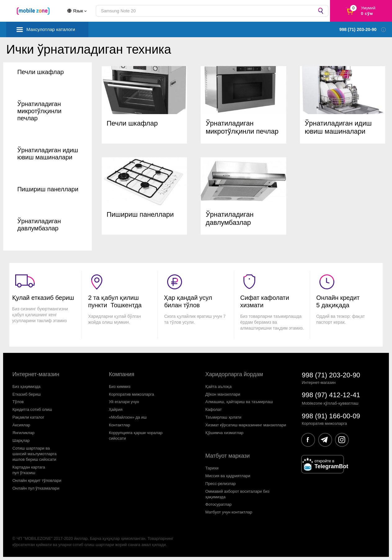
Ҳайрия (116, 409)
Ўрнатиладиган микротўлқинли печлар (39, 111)
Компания (122, 374)
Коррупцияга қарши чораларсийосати (136, 436)
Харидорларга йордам (234, 374)
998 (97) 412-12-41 (331, 395)
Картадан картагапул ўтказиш (29, 470)
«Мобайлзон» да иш (128, 417)
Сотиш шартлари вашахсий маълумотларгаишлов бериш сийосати (34, 454)
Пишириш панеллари (48, 189)
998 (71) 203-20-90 (331, 375)
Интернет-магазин (36, 374)
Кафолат (214, 409)
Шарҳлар (21, 440)
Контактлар (120, 425)
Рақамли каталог (28, 417)
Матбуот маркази (227, 456)
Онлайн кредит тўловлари (37, 480)
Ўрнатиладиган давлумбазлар (39, 225)
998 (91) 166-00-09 (331, 416)
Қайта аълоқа (218, 387)
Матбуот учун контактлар (229, 512)
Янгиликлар (23, 433)
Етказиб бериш (27, 394)
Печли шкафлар (41, 72)
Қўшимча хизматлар (224, 433)
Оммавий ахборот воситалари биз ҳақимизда (237, 494)
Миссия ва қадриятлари (228, 476)
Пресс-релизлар (220, 484)
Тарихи (212, 468)
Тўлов (18, 402)
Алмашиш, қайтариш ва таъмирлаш (239, 402)
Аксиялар (21, 425)
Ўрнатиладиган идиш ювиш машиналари (48, 154)
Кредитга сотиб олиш (32, 409)
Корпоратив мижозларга (131, 394)
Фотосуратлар (218, 504)
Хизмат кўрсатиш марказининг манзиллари (246, 425)
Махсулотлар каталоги (51, 29)
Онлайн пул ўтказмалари (36, 488)
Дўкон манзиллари (223, 394)
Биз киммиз (120, 387)
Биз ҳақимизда (27, 387)
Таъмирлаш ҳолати (223, 417)
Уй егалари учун (124, 402)
